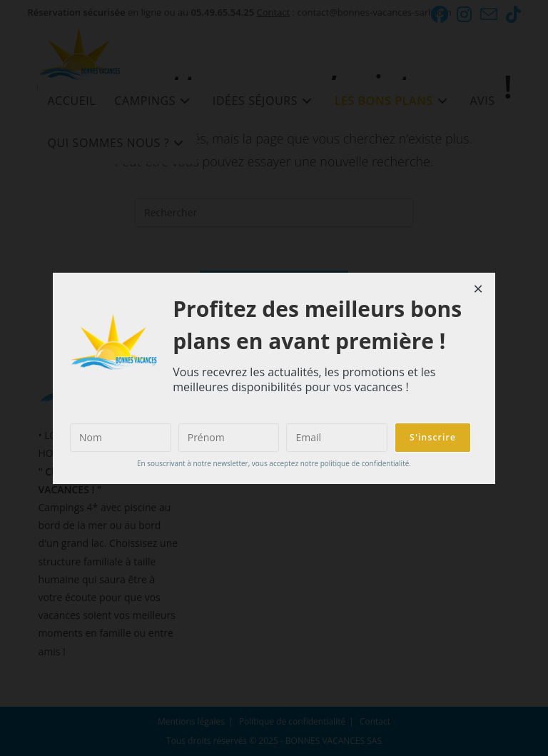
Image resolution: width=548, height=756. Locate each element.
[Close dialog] (478, 290)
